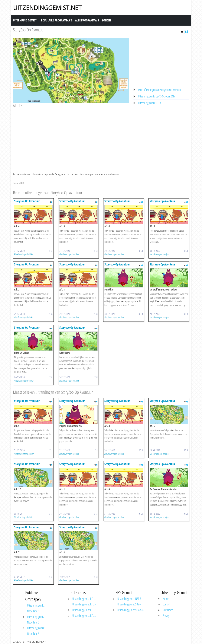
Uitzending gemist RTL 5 (84, 604)
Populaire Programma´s (57, 20)
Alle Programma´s (87, 20)
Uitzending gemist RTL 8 (150, 103)
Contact (166, 604)
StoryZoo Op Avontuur (29, 30)
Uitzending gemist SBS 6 (129, 604)
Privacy (166, 616)
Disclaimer (168, 610)
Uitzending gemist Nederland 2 (36, 620)
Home (166, 599)
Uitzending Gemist (25, 20)
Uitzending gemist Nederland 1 (36, 608)
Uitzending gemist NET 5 (129, 599)
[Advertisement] (71, 137)
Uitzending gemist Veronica (130, 610)
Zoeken (106, 20)
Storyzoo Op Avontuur (27, 201)
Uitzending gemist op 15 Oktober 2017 (157, 96)
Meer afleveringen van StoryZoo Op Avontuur (160, 90)
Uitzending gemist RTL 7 (84, 610)
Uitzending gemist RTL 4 (84, 599)
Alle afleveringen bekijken (24, 254)
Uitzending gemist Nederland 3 (36, 631)
